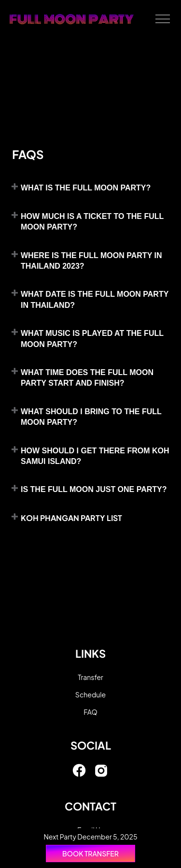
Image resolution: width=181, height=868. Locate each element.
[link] (79, 775)
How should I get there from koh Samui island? (95, 456)
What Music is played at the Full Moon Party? (92, 339)
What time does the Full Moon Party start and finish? (87, 378)
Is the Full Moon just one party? (94, 489)
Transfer (90, 677)
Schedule (90, 694)
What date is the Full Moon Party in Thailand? (95, 299)
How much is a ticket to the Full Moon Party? (92, 222)
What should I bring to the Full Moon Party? (91, 417)
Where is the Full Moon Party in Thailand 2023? (91, 261)
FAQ (90, 712)
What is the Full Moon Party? (86, 188)
